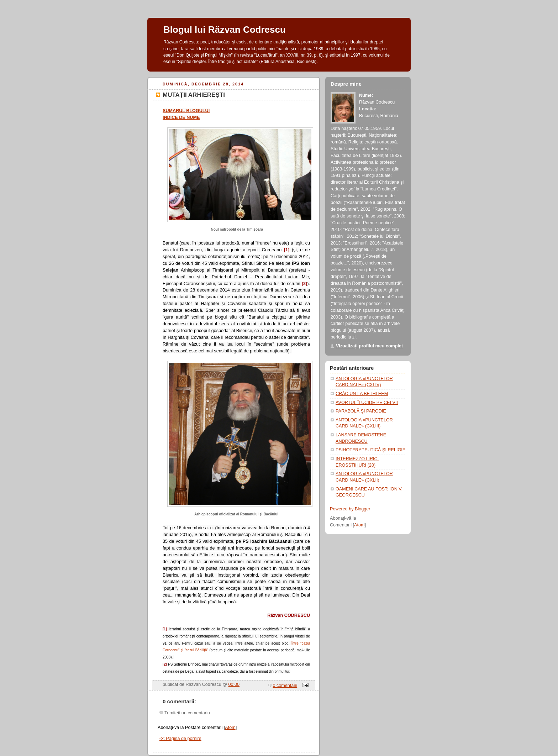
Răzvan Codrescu (377, 102)
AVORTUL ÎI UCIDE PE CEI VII (367, 403)
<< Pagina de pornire (180, 739)
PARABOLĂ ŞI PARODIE (361, 411)
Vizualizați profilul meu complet (369, 346)
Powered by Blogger (350, 509)
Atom (230, 728)
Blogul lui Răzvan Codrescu (225, 30)
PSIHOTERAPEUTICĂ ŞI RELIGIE (370, 450)
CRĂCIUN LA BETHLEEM (362, 394)
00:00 (234, 684)
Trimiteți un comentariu (187, 713)
